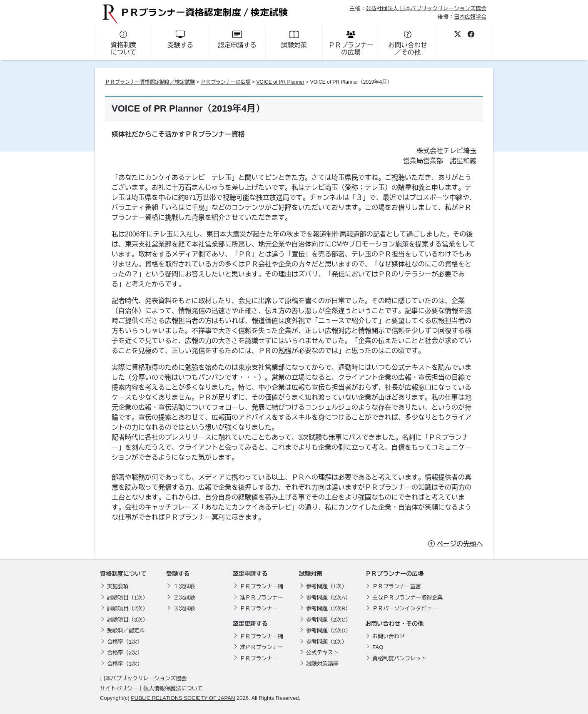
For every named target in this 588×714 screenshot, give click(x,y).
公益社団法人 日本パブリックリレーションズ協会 (426, 9)
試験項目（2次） (127, 608)
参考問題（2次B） (328, 608)
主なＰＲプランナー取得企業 (407, 598)
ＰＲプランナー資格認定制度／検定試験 (150, 82)
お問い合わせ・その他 (394, 624)
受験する (178, 574)
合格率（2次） (125, 653)
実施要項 (118, 586)
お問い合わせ (389, 636)
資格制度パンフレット (399, 658)
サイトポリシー (119, 688)
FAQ (378, 647)
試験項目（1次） (127, 598)
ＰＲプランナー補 (262, 586)
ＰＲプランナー (259, 608)
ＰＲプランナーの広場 (226, 82)
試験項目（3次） (127, 620)
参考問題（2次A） (328, 598)
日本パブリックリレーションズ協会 (143, 678)
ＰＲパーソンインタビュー (405, 608)
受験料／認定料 (126, 631)
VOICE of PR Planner (280, 82)
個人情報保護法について (173, 688)
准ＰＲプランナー (262, 598)
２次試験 (184, 598)
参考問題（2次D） (329, 631)
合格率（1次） (125, 642)
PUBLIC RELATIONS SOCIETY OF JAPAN (183, 698)
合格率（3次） (125, 664)
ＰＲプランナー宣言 (397, 586)
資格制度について (123, 574)
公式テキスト (322, 653)
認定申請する (250, 574)
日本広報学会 (470, 16)
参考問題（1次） (326, 586)
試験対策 (311, 574)
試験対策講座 (322, 664)
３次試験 (184, 608)
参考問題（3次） (326, 642)
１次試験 (184, 586)
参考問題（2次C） (329, 620)
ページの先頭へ (460, 544)
